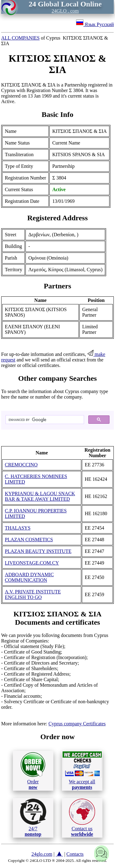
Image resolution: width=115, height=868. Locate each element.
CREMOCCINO (21, 465)
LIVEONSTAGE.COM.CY (32, 563)
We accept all (82, 770)
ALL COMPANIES (21, 38)
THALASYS (18, 528)
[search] (44, 420)
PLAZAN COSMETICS (29, 540)
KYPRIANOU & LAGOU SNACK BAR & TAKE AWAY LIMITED (40, 496)
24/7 (33, 818)
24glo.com (42, 854)
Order (33, 771)
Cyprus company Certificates (77, 724)
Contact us (82, 818)
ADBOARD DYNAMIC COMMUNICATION (29, 577)
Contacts (75, 854)
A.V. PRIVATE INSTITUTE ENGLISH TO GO (33, 594)
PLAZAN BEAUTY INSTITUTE (38, 551)
